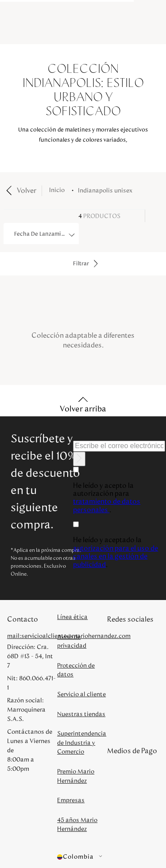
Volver (27, 191)
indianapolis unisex (105, 191)
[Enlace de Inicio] (59, 191)
